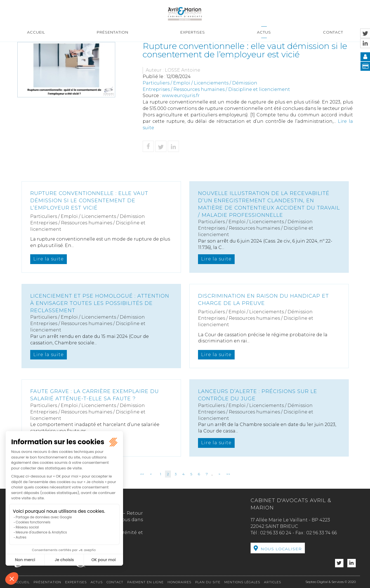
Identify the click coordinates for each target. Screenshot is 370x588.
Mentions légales (242, 582)
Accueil (36, 32)
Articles (273, 582)
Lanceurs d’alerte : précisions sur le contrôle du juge (258, 395)
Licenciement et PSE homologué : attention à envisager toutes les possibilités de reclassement (100, 303)
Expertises (193, 32)
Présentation (113, 32)
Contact (333, 32)
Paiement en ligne (145, 582)
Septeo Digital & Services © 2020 (331, 582)
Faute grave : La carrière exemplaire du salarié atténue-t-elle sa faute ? (95, 395)
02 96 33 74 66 (321, 533)
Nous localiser (281, 549)
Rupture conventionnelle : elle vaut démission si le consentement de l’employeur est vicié (89, 200)
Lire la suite (49, 259)
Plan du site (208, 582)
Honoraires (179, 582)
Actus (264, 32)
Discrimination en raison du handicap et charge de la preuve (263, 300)
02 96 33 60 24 (276, 533)
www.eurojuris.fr (181, 96)
